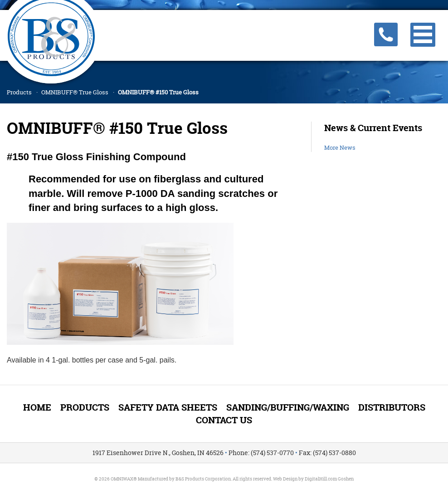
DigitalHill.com (321, 479)
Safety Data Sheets (168, 407)
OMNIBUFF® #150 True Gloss (158, 92)
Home (37, 407)
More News (340, 147)
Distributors (392, 407)
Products (19, 92)
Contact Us (224, 420)
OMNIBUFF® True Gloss (75, 92)
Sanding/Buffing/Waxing (288, 407)
